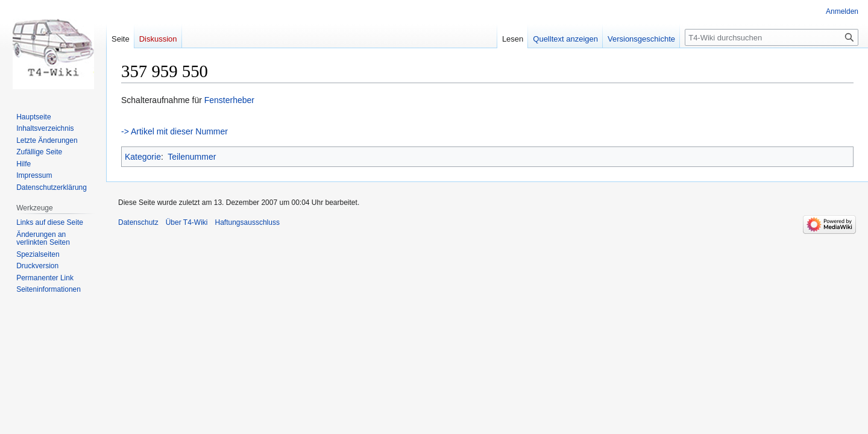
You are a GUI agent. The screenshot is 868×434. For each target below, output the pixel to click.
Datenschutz (138, 222)
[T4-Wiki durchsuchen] (772, 37)
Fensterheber (229, 100)
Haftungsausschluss (247, 222)
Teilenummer (192, 157)
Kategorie (143, 157)
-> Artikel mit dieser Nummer (175, 131)
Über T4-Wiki (187, 222)
